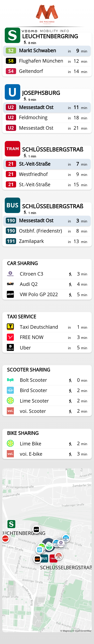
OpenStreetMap (83, 631)
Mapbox (67, 631)
